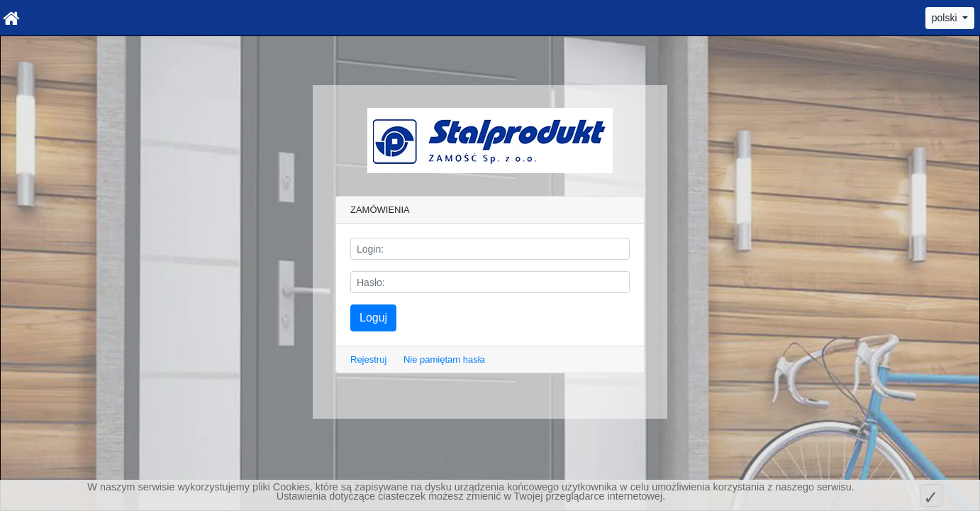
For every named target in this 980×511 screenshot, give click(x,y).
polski (946, 18)
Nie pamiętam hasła (444, 359)
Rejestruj (368, 359)
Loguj (373, 318)
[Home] (11, 18)
